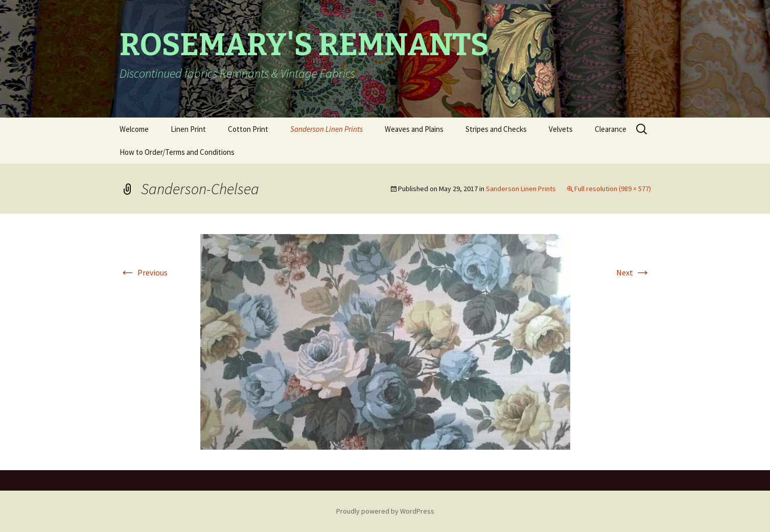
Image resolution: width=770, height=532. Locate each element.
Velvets (561, 129)
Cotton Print (248, 129)
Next (634, 272)
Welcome (134, 129)
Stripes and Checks (496, 129)
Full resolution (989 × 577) (613, 189)
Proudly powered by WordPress (385, 511)
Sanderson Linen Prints (326, 129)
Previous (144, 272)
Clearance (611, 129)
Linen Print (188, 129)
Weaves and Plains (414, 129)
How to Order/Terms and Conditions (177, 152)
